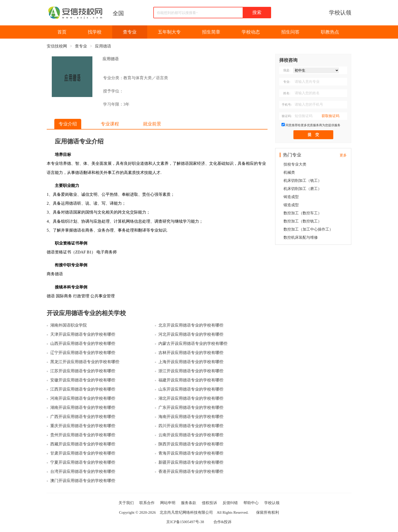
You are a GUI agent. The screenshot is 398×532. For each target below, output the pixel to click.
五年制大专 (169, 32)
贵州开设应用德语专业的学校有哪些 (83, 435)
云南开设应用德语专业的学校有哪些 (191, 435)
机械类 (289, 172)
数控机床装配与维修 (301, 237)
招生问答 (290, 32)
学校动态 (251, 32)
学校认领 (340, 13)
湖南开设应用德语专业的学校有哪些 (83, 407)
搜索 (257, 12)
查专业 (130, 32)
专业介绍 (68, 124)
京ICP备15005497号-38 (185, 522)
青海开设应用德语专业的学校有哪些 (191, 453)
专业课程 (110, 124)
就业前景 (152, 124)
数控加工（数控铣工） (303, 221)
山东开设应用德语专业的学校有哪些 (191, 389)
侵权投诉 (209, 503)
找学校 (95, 32)
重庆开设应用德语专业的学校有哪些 (83, 426)
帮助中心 (251, 503)
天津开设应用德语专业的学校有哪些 (83, 334)
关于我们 (126, 503)
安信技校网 (57, 46)
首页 (62, 32)
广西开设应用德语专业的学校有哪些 (83, 417)
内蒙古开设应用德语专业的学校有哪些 (193, 343)
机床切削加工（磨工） (303, 189)
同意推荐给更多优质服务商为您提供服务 (313, 125)
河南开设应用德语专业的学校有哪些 (83, 398)
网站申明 (168, 503)
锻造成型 (291, 205)
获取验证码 (330, 116)
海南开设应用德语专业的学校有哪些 (191, 417)
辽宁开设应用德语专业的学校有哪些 (83, 353)
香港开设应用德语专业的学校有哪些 (191, 471)
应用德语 (103, 46)
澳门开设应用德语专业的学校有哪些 (83, 481)
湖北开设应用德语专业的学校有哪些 (191, 398)
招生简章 (211, 32)
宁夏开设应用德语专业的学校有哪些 (83, 462)
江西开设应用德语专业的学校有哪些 (83, 389)
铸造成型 (291, 197)
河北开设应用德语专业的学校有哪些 (191, 334)
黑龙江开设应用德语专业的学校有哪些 (85, 362)
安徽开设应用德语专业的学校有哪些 (83, 380)
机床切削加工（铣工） (303, 181)
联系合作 (147, 503)
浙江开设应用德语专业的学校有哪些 (191, 371)
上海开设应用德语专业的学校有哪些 (191, 362)
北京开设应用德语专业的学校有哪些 (191, 325)
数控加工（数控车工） (303, 213)
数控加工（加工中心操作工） (308, 229)
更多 (343, 155)
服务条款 (189, 503)
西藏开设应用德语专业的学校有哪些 (83, 444)
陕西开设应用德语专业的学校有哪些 (191, 444)
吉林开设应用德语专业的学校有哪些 (191, 353)
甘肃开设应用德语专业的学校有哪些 (83, 453)
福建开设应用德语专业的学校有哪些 (191, 380)
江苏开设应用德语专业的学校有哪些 (83, 371)
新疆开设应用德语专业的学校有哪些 (191, 462)
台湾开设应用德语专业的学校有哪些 (83, 471)
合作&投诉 (223, 522)
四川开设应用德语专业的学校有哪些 (191, 426)
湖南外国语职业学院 (69, 325)
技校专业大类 (295, 164)
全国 (118, 13)
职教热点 (330, 32)
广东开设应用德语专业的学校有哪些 (191, 407)
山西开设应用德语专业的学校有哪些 (83, 343)
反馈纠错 (230, 503)
